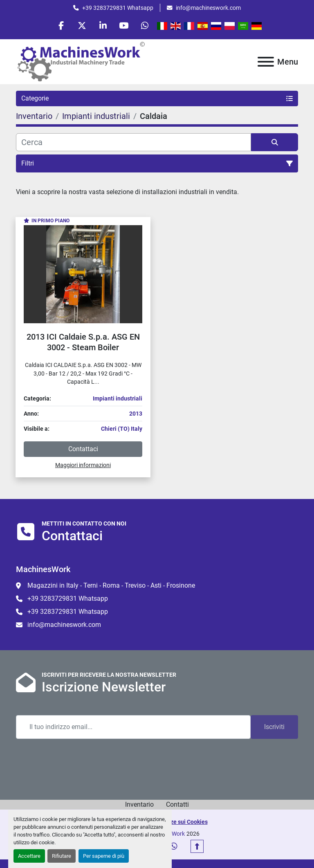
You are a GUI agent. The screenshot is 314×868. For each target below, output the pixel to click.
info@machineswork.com (208, 8)
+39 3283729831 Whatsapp (118, 8)
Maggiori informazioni (83, 465)
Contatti (177, 804)
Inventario (139, 804)
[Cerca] (133, 142)
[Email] (133, 727)
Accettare (29, 856)
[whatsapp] (145, 25)
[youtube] (124, 25)
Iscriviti (274, 727)
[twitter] (82, 25)
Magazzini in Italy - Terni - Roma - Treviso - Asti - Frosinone (111, 585)
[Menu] (266, 62)
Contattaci (83, 449)
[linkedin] (103, 25)
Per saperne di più (104, 856)
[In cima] (197, 846)
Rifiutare (62, 856)
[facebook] (61, 25)
